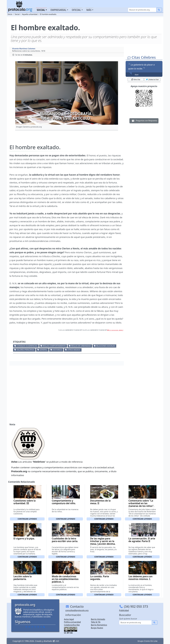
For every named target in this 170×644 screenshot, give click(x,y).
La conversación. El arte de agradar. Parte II (142, 540)
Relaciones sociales (106, 346)
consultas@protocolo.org (77, 610)
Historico (57, 350)
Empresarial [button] (58, 10)
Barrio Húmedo (98, 619)
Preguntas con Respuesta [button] (144, 121)
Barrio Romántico (99, 625)
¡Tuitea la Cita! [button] (152, 79)
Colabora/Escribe (72, 625)
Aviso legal (69, 619)
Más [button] (89, 10)
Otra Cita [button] (136, 79)
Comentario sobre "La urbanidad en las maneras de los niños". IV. (141, 505)
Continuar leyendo (27, 519)
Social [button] (41, 10)
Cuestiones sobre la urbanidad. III (25, 502)
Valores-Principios (25, 350)
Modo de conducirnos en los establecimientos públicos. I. (65, 579)
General (43, 350)
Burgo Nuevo (97, 628)
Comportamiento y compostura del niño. (64, 502)
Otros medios (74, 350)
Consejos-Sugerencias (27, 346)
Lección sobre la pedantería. (23, 578)
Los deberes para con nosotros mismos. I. (141, 578)
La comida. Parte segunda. (100, 578)
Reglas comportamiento (54, 346)
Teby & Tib (96, 622)
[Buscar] (142, 10)
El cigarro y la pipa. (24, 538)
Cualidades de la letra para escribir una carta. (65, 540)
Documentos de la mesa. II (100, 502)
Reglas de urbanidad (81, 346)
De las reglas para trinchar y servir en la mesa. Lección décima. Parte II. (103, 542)
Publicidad (124, 610)
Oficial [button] (76, 10)
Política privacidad (72, 622)
